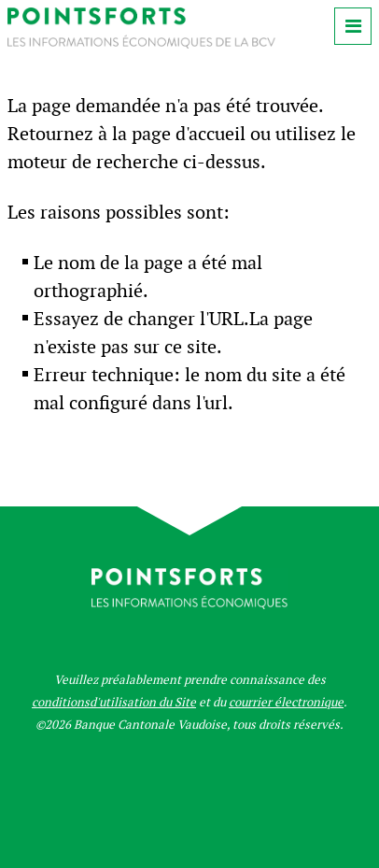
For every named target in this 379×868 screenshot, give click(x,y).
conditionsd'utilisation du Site (114, 702)
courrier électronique (286, 702)
